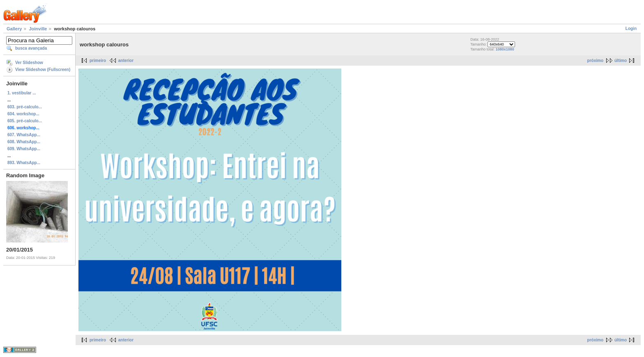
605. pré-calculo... (25, 121)
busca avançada (31, 48)
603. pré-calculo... (25, 107)
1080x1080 (505, 49)
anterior (126, 61)
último (621, 61)
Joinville (38, 29)
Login (631, 29)
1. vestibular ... (22, 93)
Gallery (14, 29)
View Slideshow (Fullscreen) (43, 70)
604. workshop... (23, 114)
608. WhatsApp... (24, 142)
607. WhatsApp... (24, 135)
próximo (595, 61)
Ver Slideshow (29, 63)
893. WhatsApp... (24, 163)
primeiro (98, 61)
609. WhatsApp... (24, 149)
